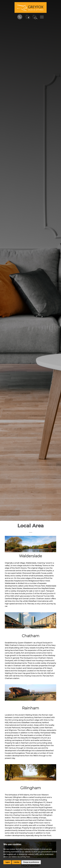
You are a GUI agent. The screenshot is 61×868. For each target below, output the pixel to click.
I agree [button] (7, 862)
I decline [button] (16, 862)
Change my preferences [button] (31, 862)
